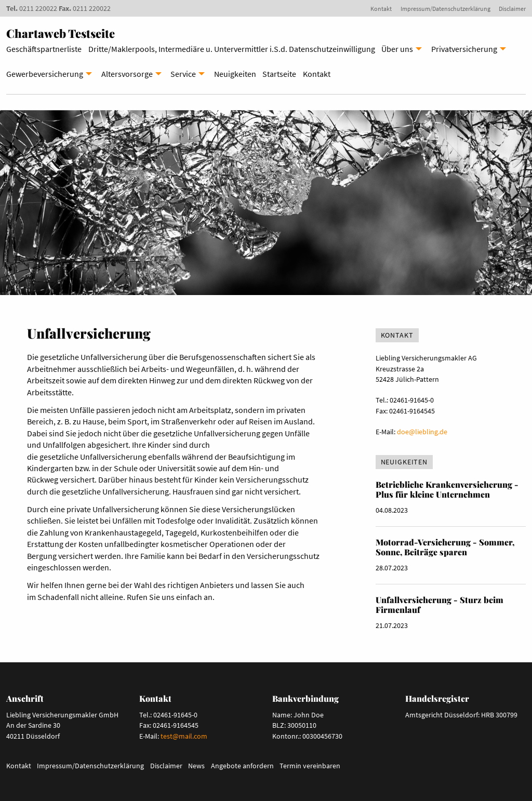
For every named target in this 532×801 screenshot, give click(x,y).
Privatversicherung (464, 49)
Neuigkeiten (235, 74)
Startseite (279, 74)
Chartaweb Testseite (61, 33)
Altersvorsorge (127, 74)
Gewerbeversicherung (45, 74)
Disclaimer (512, 9)
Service (183, 74)
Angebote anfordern (242, 766)
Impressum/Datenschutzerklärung (445, 9)
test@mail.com (184, 736)
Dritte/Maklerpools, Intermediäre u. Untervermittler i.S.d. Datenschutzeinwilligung (232, 49)
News (196, 766)
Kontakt (381, 9)
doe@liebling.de (422, 432)
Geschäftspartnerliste (44, 49)
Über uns (397, 49)
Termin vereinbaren (310, 766)
